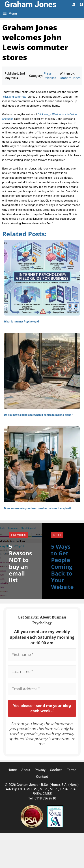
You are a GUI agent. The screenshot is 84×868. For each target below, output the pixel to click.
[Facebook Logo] (81, 4)
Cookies (56, 770)
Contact (42, 777)
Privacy (40, 770)
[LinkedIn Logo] (73, 4)
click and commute (15, 97)
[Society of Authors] (55, 827)
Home (12, 770)
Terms (72, 770)
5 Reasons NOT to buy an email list (20, 563)
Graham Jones (31, 4)
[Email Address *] (42, 689)
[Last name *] (42, 672)
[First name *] (42, 655)
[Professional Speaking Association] (32, 827)
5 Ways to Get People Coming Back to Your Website (62, 567)
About (26, 770)
